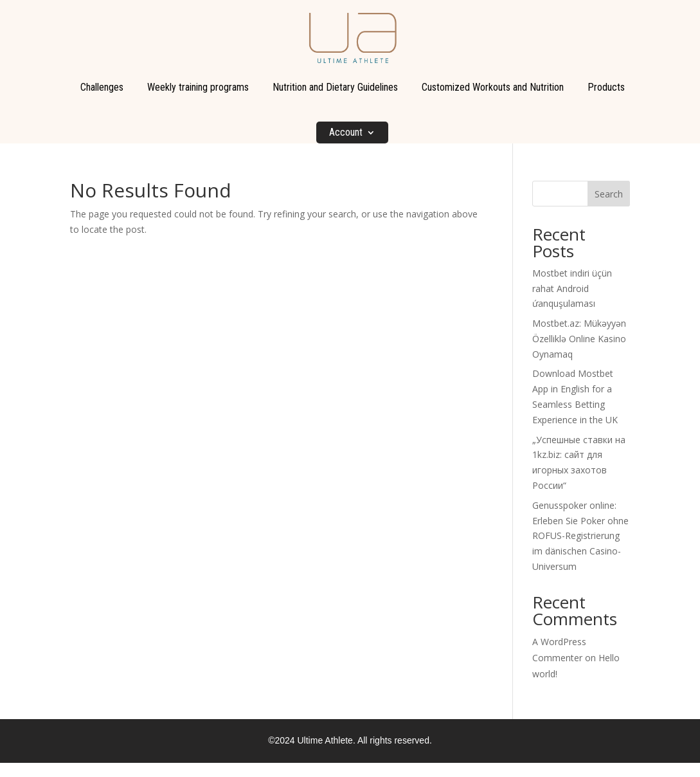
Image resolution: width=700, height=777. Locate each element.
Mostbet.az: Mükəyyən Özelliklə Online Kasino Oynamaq (579, 339)
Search (609, 194)
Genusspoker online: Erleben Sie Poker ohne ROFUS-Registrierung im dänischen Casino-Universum (580, 536)
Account (346, 133)
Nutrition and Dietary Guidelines (335, 87)
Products (606, 87)
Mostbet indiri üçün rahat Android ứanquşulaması (572, 288)
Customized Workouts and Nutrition (493, 87)
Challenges (102, 87)
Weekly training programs (198, 87)
